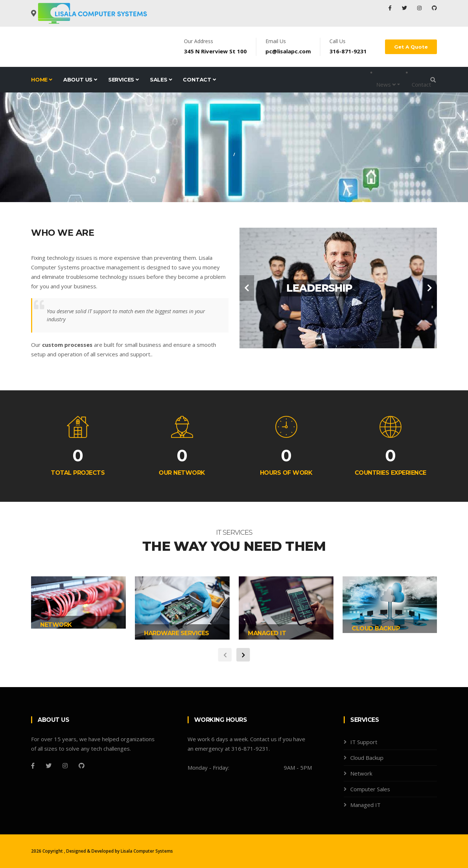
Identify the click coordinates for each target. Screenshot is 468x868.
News (386, 84)
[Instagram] (65, 766)
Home (42, 80)
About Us (80, 80)
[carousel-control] (247, 288)
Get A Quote (411, 47)
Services (124, 80)
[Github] (82, 766)
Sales (161, 80)
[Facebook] (33, 766)
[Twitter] (49, 766)
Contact (199, 80)
